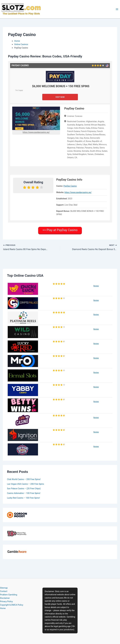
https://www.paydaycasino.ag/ (36, 132)
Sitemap (4, 588)
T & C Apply (19, 90)
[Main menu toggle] (117, 9)
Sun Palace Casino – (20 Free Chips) (24, 488)
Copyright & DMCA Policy (12, 605)
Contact (4, 591)
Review (96, 286)
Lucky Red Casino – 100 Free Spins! (23, 498)
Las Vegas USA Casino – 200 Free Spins (25, 484)
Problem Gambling (9, 595)
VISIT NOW (60, 97)
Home (3, 608)
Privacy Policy (6, 601)
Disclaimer (5, 598)
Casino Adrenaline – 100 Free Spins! (24, 493)
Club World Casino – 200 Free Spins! (24, 479)
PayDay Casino (70, 186)
